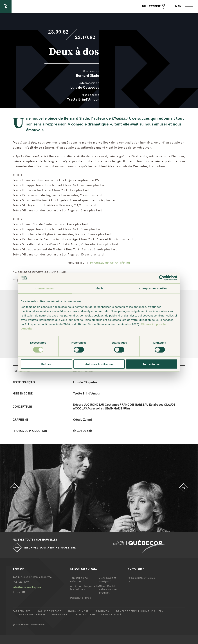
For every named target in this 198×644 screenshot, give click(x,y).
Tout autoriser (152, 364)
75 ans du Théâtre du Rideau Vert (44, 615)
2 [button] (94, 528)
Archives (102, 611)
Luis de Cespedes (85, 87)
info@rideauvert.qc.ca (27, 587)
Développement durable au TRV (140, 611)
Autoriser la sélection (99, 364)
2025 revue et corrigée (108, 580)
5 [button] (110, 528)
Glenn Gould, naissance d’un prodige (108, 589)
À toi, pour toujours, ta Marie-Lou (85, 588)
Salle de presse (49, 611)
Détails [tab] (99, 288)
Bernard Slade (87, 75)
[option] (99, 488)
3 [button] (99, 528)
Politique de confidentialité (99, 615)
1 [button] (88, 528)
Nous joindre (78, 611)
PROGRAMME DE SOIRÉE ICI (110, 263)
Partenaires (22, 611)
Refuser (46, 364)
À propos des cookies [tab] (153, 288)
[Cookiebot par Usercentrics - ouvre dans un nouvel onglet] (162, 278)
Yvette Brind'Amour (83, 99)
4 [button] (104, 528)
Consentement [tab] (45, 288)
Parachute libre (80, 598)
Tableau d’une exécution (79, 580)
